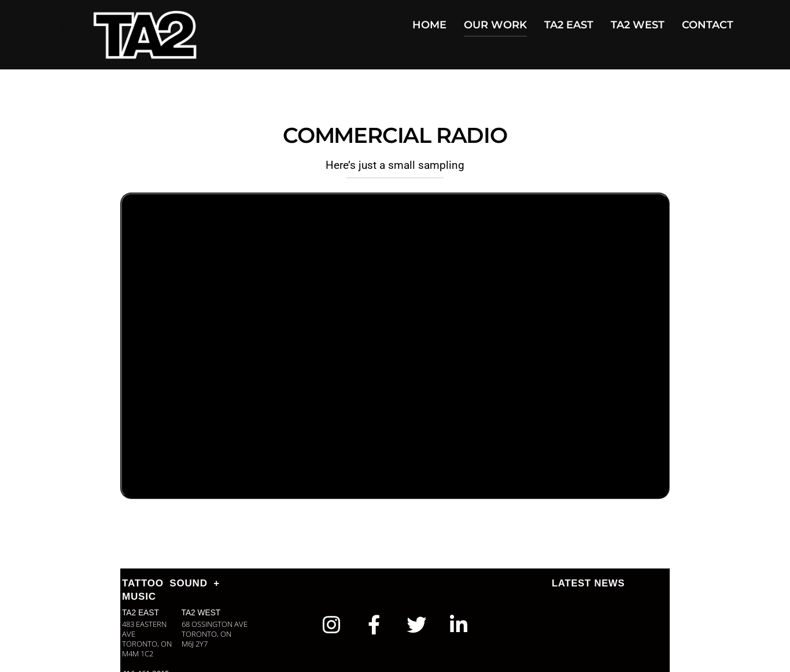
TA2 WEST (638, 25)
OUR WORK (495, 25)
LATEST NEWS (589, 583)
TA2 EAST (569, 25)
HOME (429, 25)
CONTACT (708, 25)
